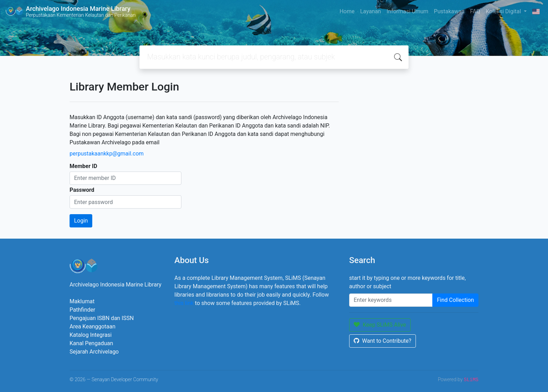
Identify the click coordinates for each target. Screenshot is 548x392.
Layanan (370, 11)
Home (347, 11)
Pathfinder (82, 310)
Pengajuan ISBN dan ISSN (102, 318)
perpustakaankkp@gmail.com (107, 154)
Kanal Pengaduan (91, 343)
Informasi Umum (407, 11)
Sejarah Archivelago (94, 352)
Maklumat (82, 301)
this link (184, 303)
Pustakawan (449, 11)
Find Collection (455, 300)
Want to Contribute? (383, 341)
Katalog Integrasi (91, 335)
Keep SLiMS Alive (380, 325)
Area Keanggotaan (92, 326)
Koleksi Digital (504, 11)
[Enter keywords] (391, 300)
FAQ (475, 11)
